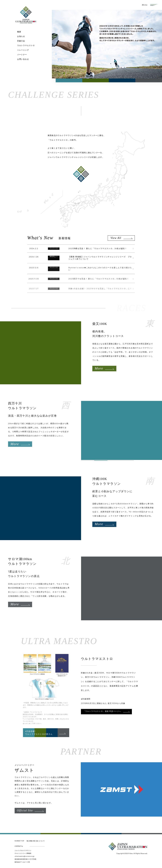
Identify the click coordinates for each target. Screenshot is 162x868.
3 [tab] (114, 461)
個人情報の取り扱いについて (36, 841)
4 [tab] (127, 461)
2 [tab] (101, 461)
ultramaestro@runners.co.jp (24, 856)
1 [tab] (88, 461)
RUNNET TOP (19, 841)
